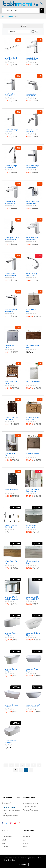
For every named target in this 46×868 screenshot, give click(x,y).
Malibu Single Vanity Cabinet (11, 382)
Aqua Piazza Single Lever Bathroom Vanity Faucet (32, 167)
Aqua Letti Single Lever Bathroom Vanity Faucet (10, 203)
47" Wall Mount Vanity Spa (33, 562)
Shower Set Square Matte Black (11, 526)
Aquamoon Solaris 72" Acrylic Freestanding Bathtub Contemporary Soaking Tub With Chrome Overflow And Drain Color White (11, 670)
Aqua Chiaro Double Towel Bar (11, 59)
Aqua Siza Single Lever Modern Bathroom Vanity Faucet (32, 95)
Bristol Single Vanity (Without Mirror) (33, 490)
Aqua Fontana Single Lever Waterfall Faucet (33, 203)
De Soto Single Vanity (33, 381)
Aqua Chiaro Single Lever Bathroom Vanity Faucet (32, 239)
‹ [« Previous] (6, 765)
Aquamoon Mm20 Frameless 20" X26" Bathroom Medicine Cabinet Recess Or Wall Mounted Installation (33, 598)
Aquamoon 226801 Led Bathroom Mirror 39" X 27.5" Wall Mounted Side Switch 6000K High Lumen (11, 598)
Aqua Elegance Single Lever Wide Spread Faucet (12, 239)
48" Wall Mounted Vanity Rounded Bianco (32, 526)
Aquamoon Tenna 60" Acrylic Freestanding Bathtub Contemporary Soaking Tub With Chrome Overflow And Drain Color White (33, 706)
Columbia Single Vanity (10, 454)
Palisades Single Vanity (10, 346)
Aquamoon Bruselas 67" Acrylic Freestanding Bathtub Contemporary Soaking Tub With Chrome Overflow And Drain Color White (11, 706)
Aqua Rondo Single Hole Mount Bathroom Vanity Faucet (32, 131)
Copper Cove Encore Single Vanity (11, 418)
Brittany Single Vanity (11, 489)
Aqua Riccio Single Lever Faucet (11, 167)
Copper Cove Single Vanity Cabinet (33, 418)
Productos (10, 16)
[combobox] (19, 32)
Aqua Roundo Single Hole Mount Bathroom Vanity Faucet (11, 131)
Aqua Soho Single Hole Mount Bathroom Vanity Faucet (10, 95)
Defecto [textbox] (13, 32)
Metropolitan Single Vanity (32, 346)
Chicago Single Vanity (33, 453)
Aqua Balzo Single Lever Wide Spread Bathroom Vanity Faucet (11, 275)
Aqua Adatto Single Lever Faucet (11, 311)
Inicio (3, 16)
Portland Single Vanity (31, 311)
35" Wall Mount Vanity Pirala (12, 562)
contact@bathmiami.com (10, 816)
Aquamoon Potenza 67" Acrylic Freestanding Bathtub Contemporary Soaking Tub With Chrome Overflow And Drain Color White (33, 670)
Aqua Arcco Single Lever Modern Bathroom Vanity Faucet (32, 275)
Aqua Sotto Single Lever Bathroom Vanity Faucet (32, 59)
